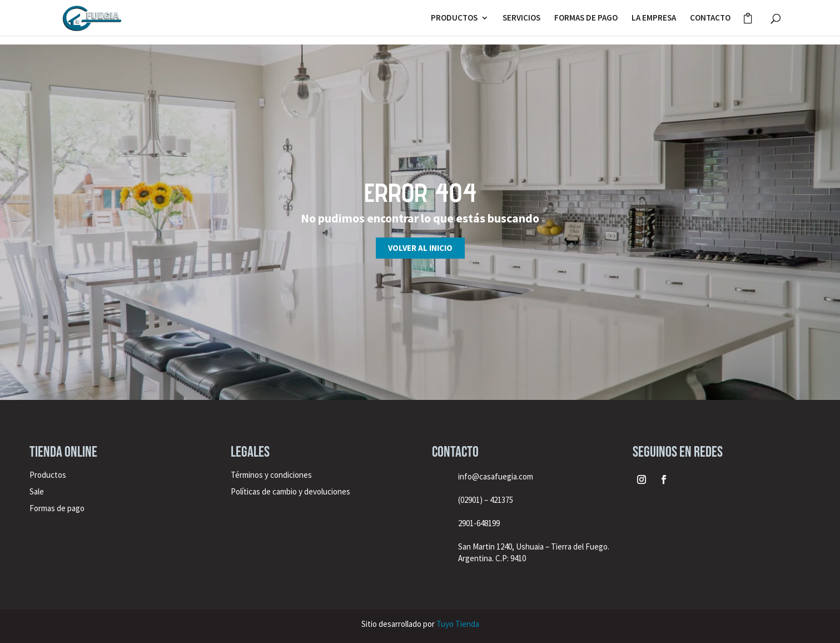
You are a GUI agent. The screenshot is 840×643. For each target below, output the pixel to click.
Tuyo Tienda (458, 624)
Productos (48, 475)
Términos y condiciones (272, 475)
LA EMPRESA (654, 18)
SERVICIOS (521, 18)
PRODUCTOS (454, 18)
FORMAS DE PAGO (586, 18)
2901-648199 (479, 523)
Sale (37, 491)
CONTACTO (710, 18)
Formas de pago (57, 508)
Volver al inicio (420, 248)
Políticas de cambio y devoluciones (290, 491)
